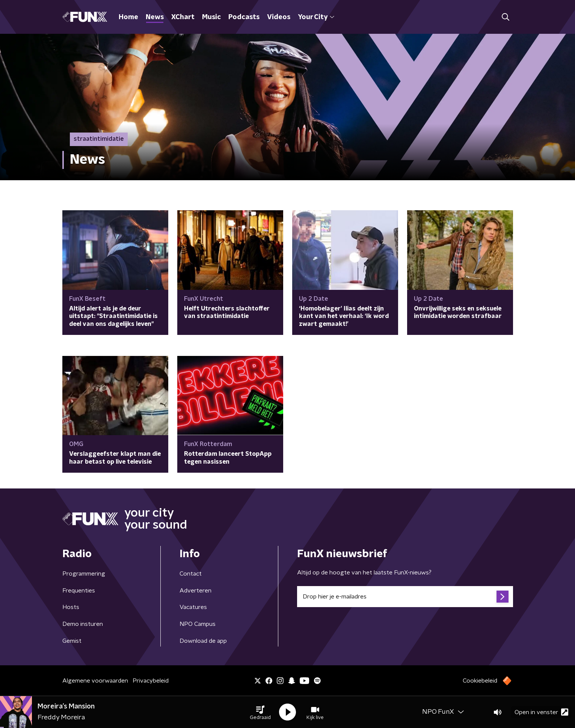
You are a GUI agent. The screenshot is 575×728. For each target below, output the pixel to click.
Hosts (71, 607)
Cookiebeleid (480, 681)
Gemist (72, 641)
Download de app (203, 641)
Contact (191, 574)
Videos (279, 17)
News (155, 17)
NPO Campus (198, 624)
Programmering (84, 574)
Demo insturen (83, 624)
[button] (260, 712)
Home (128, 17)
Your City (316, 17)
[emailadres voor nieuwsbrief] (405, 597)
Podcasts (244, 17)
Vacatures (193, 607)
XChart (183, 17)
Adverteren (195, 591)
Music (211, 17)
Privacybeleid (151, 681)
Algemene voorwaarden (95, 681)
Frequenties (79, 591)
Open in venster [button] (541, 712)
